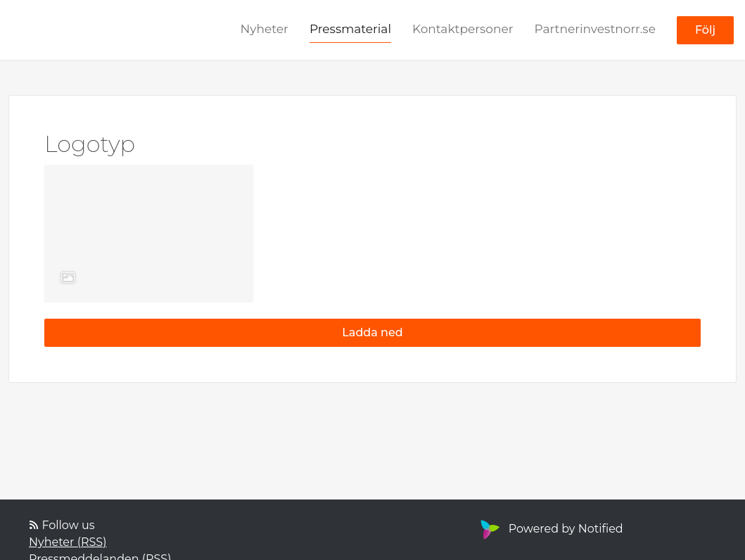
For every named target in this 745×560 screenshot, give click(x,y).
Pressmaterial (350, 29)
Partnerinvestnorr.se (595, 29)
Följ (705, 30)
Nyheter (264, 29)
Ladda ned (372, 332)
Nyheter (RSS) (68, 542)
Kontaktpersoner (463, 29)
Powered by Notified (550, 529)
